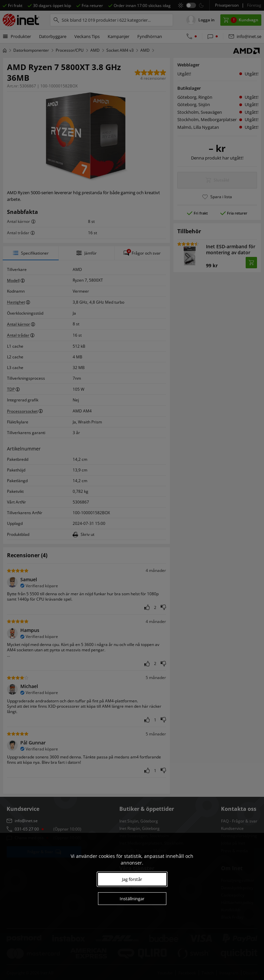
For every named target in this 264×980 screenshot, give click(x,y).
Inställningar (132, 899)
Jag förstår (132, 879)
